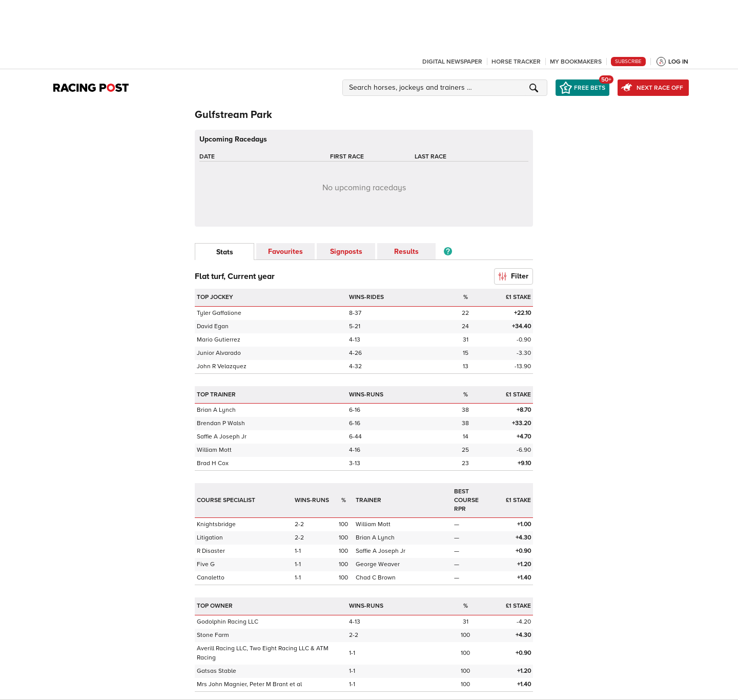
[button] (446, 88)
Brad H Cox (213, 463)
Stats (225, 252)
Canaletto (211, 578)
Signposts (346, 252)
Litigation (210, 538)
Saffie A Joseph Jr (222, 437)
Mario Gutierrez (219, 340)
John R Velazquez (222, 366)
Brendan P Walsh (221, 423)
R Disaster (211, 551)
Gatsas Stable (217, 671)
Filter (514, 276)
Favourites (285, 252)
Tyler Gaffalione (219, 313)
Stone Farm (213, 635)
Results (406, 252)
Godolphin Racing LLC (228, 622)
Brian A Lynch (216, 410)
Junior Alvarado (219, 353)
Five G (206, 564)
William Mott (214, 450)
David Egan (213, 326)
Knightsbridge (216, 524)
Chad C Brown (376, 578)
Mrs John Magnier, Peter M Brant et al (249, 684)
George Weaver (378, 564)
